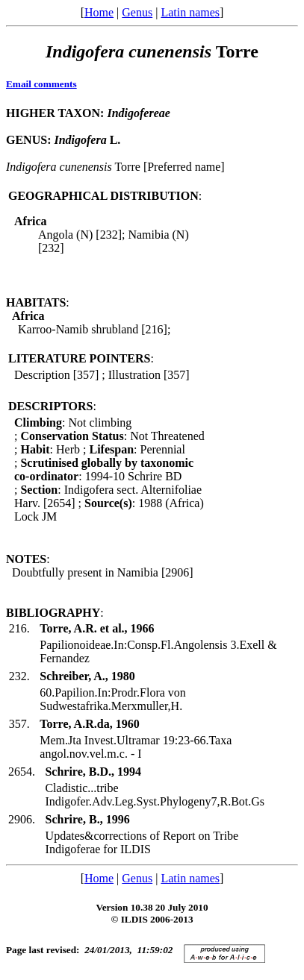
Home (99, 12)
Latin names (190, 12)
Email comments (41, 84)
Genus (137, 12)
